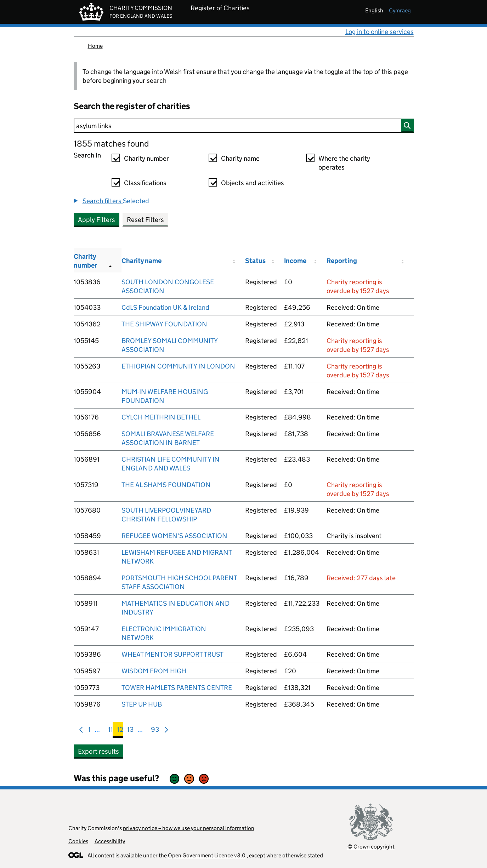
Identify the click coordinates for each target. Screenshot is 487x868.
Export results (98, 751)
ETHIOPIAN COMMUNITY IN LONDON (178, 366)
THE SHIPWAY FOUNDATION (164, 324)
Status (255, 261)
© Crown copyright (371, 847)
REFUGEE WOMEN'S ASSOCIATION (174, 536)
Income (295, 261)
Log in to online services (380, 32)
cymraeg (400, 10)
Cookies (78, 841)
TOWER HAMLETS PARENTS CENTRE (177, 688)
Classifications (145, 183)
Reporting (342, 261)
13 (130, 731)
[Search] (244, 126)
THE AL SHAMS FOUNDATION (166, 485)
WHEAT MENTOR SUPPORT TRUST (172, 654)
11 (111, 731)
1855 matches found (111, 144)
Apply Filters (97, 220)
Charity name (240, 158)
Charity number (146, 158)
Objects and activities (253, 183)
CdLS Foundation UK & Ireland (165, 307)
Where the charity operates (344, 163)
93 (155, 731)
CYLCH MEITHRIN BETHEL (161, 417)
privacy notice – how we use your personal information (189, 828)
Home (95, 46)
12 (120, 731)
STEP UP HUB (142, 704)
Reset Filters (145, 220)
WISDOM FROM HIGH (154, 671)
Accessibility (110, 841)
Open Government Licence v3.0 (207, 855)
